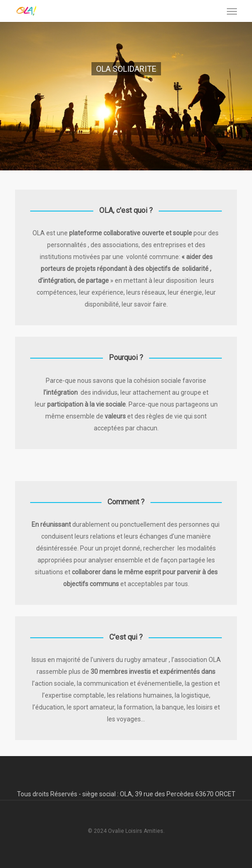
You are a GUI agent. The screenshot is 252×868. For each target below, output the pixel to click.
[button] (232, 11)
